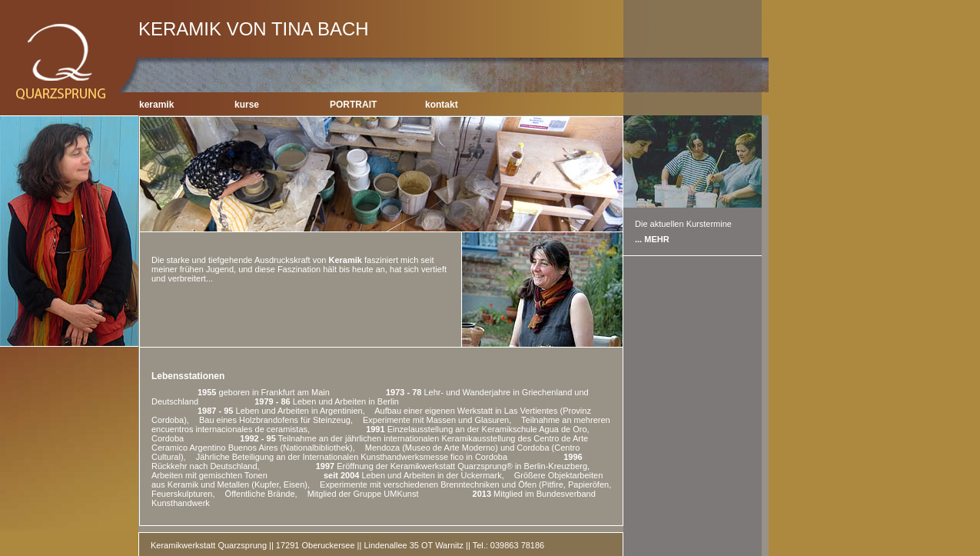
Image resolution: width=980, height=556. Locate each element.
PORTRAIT (353, 105)
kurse (247, 105)
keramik (156, 105)
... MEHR (652, 239)
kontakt (442, 105)
